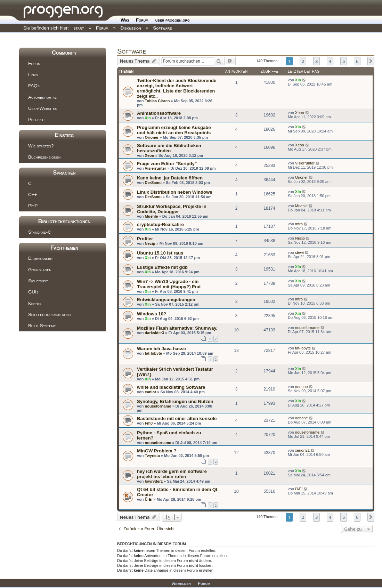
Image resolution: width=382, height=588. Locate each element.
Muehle (152, 216)
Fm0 (149, 423)
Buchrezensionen (44, 157)
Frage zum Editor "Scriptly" (167, 164)
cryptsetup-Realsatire (160, 224)
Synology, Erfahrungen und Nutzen (175, 401)
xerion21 (302, 450)
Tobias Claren (157, 101)
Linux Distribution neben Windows (175, 192)
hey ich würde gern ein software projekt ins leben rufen (172, 474)
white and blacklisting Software (171, 387)
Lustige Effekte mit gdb (162, 267)
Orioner (152, 137)
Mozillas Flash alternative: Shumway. (177, 328)
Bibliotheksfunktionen (64, 221)
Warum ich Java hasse (161, 349)
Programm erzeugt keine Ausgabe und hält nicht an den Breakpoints (174, 130)
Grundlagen (40, 270)
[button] (371, 61)
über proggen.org (173, 20)
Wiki (125, 20)
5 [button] (344, 61)
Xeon (300, 113)
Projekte (37, 119)
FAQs (34, 86)
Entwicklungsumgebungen (166, 300)
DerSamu (153, 183)
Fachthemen (64, 248)
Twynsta (152, 456)
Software (162, 28)
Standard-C (40, 232)
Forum (142, 20)
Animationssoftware (159, 113)
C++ (32, 195)
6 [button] (357, 61)
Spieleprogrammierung (50, 315)
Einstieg (64, 135)
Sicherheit (38, 281)
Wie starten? (41, 146)
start (79, 28)
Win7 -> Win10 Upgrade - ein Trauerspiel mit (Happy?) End (169, 284)
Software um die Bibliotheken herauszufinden (169, 148)
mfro (299, 224)
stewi (299, 252)
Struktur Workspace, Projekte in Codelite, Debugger (172, 209)
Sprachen (64, 173)
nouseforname (307, 328)
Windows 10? (152, 314)
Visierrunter (156, 168)
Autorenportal (42, 97)
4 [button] (330, 61)
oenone (302, 387)
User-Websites (43, 108)
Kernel (35, 303)
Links (33, 75)
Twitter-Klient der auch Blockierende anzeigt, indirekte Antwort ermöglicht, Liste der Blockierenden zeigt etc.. (177, 88)
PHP (33, 206)
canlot (151, 392)
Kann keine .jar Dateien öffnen (170, 178)
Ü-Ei (149, 499)
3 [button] (316, 61)
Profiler (145, 239)
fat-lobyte (154, 353)
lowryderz (154, 481)
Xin (298, 80)
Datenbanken (40, 258)
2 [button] (303, 61)
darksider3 (155, 333)
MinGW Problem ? (157, 451)
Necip (150, 243)
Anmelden (181, 583)
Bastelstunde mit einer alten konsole (177, 418)
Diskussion (131, 28)
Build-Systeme (42, 326)
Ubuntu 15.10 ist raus (160, 253)
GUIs (33, 292)
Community (64, 53)
